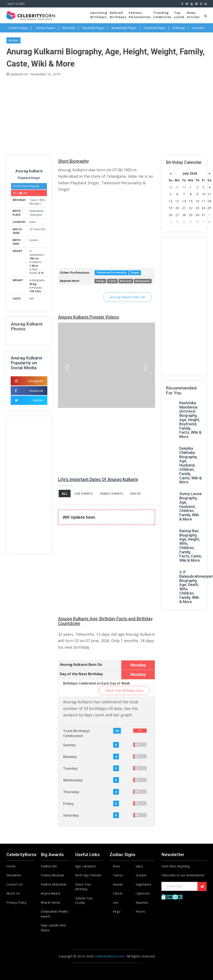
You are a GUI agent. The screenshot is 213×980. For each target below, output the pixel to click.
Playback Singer (29, 178)
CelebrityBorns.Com (109, 956)
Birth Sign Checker (88, 875)
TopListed (179, 15)
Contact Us (14, 884)
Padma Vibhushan (54, 884)
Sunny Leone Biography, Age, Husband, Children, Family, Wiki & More (191, 506)
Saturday (71, 815)
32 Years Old (37, 229)
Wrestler (69, 28)
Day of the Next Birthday (81, 674)
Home (11, 866)
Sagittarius (143, 884)
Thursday (71, 792)
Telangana (36, 215)
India (32, 222)
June (34, 200)
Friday (68, 804)
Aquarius (142, 902)
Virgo (117, 911)
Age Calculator (86, 866)
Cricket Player (18, 28)
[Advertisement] (107, 115)
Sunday (69, 745)
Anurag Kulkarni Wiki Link (128, 297)
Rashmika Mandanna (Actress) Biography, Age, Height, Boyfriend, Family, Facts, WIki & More (190, 420)
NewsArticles (193, 15)
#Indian (13, 40)
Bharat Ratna (50, 902)
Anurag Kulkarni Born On (81, 664)
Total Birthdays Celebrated (76, 733)
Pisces (140, 911)
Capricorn (143, 893)
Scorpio (141, 875)
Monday (34, 204)
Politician (179, 28)
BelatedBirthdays (118, 15)
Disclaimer (14, 875)
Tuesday (70, 768)
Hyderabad (37, 211)
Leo (116, 902)
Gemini (34, 240)
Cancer (118, 893)
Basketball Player (124, 28)
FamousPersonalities (140, 15)
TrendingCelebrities (162, 15)
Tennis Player (45, 28)
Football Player (155, 28)
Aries (117, 866)
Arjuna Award (50, 893)
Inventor (198, 28)
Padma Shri (49, 866)
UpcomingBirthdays (99, 15)
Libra (139, 866)
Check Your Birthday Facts (124, 690)
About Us (13, 893)
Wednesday (73, 780)
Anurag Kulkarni (29, 171)
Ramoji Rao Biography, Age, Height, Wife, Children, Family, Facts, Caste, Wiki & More (191, 546)
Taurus (118, 875)
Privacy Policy (16, 902)
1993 (41, 200)
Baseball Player (93, 28)
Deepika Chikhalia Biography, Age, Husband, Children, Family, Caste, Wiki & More (191, 465)
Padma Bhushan (52, 875)
